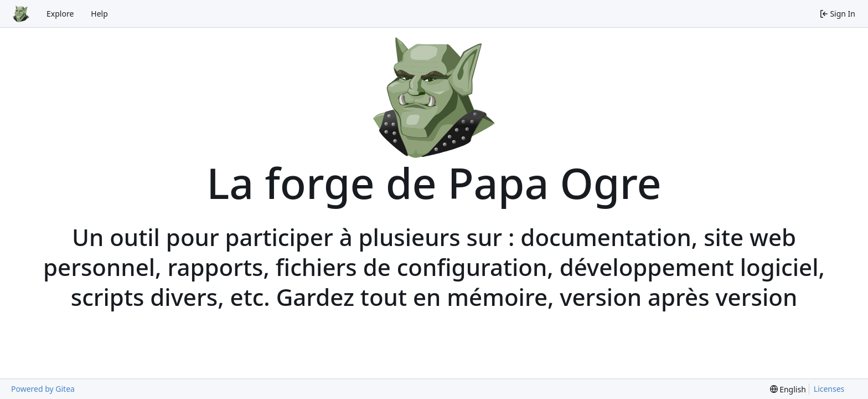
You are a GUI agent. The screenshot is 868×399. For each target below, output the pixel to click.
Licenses (829, 389)
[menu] (788, 389)
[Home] (21, 14)
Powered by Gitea (43, 389)
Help (99, 14)
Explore (60, 14)
